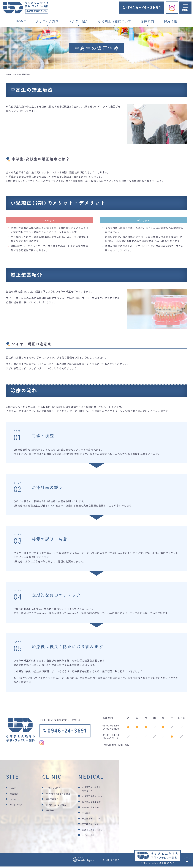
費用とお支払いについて (95, 830)
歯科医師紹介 (53, 799)
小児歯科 (87, 814)
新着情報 (15, 793)
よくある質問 (89, 836)
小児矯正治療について (94, 797)
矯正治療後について (93, 819)
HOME (21, 21)
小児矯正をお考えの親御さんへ (93, 789)
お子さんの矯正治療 (93, 803)
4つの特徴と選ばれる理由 (60, 793)
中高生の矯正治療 (92, 808)
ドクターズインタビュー (59, 804)
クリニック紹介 (54, 788)
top (187, 861)
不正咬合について (92, 825)
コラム (13, 799)
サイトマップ (17, 804)
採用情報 (171, 21)
